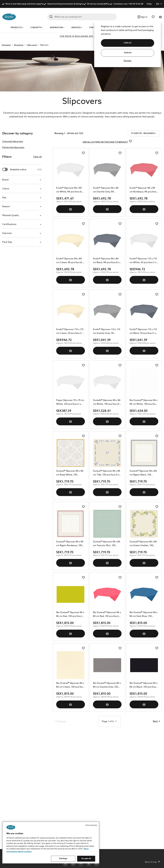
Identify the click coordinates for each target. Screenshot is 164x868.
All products (19, 45)
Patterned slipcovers (13, 147)
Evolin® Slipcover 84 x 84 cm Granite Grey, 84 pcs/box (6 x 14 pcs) (106, 190)
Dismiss (128, 61)
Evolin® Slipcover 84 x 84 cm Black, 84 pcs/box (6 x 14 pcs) (106, 261)
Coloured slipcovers (13, 142)
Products (16, 28)
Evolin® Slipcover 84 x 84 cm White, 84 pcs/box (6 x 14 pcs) (70, 190)
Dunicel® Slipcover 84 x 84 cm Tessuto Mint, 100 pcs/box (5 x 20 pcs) (107, 544)
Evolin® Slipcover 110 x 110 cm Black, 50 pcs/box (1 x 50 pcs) (143, 332)
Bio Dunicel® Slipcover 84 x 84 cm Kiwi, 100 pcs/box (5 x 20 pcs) (70, 615)
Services (76, 28)
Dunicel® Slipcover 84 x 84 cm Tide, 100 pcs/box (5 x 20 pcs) (107, 473)
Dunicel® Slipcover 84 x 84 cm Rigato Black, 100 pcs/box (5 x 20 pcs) (143, 473)
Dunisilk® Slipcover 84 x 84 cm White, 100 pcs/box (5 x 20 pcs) (107, 402)
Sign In (128, 53)
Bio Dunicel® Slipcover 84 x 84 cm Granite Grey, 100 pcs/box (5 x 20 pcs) (107, 685)
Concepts (36, 28)
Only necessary (91, 825)
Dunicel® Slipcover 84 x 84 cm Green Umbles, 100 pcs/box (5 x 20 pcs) (143, 544)
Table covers (32, 45)
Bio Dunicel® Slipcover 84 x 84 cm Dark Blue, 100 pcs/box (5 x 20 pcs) (144, 615)
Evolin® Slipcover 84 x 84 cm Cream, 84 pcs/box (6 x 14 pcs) (70, 261)
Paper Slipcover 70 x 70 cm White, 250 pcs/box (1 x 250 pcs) (70, 402)
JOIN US (128, 43)
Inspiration (56, 28)
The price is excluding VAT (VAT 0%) (82, 36)
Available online (26, 170)
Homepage (6, 45)
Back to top (153, 862)
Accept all (86, 859)
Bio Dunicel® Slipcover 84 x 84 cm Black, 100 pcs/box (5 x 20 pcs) (144, 685)
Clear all (37, 157)
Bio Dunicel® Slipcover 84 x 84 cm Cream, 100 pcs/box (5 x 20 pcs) (70, 685)
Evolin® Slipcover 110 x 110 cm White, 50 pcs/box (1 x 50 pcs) (143, 261)
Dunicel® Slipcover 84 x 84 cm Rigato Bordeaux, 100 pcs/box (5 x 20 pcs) (70, 544)
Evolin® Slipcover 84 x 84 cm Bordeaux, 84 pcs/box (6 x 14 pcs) (143, 190)
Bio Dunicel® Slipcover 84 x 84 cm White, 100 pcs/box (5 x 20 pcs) (144, 402)
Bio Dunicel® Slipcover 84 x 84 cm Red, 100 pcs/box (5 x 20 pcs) (107, 615)
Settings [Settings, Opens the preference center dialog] (63, 859)
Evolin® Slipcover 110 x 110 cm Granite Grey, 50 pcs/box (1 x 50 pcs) (107, 332)
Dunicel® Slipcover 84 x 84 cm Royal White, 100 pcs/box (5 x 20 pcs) (70, 473)
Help (149, 4)
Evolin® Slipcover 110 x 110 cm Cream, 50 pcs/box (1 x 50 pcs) (70, 332)
